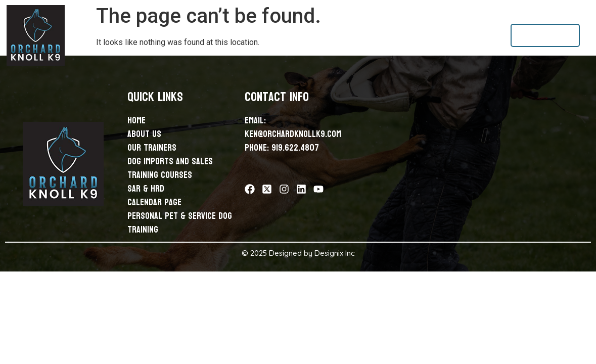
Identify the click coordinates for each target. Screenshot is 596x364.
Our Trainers (194, 35)
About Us (148, 35)
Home (116, 35)
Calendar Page (441, 35)
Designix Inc (335, 253)
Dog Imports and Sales (262, 35)
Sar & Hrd (392, 35)
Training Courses (338, 35)
